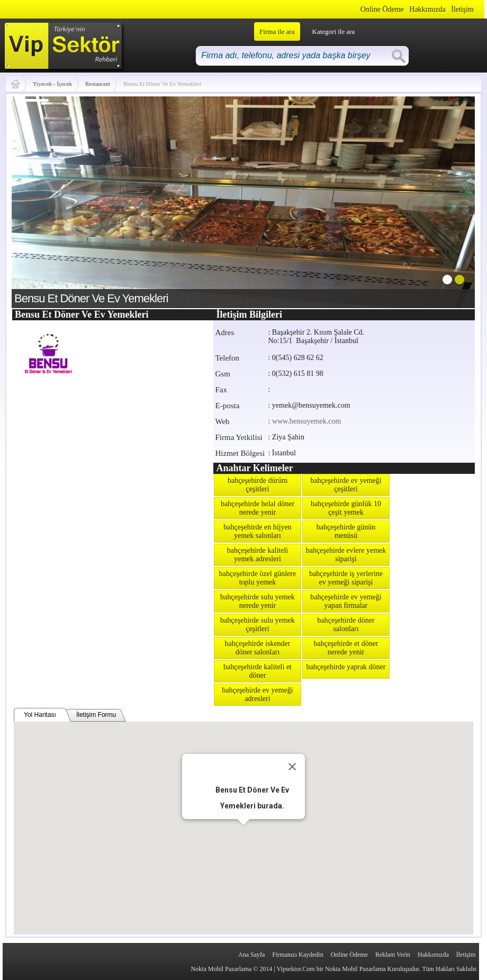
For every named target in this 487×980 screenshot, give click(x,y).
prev (41, 200)
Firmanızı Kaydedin (297, 955)
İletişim (462, 9)
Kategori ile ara (334, 32)
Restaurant (98, 84)
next (445, 200)
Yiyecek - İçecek (52, 84)
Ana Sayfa (251, 955)
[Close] (292, 767)
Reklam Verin (393, 955)
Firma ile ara (277, 32)
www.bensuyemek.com (307, 421)
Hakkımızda (427, 9)
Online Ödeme (382, 9)
